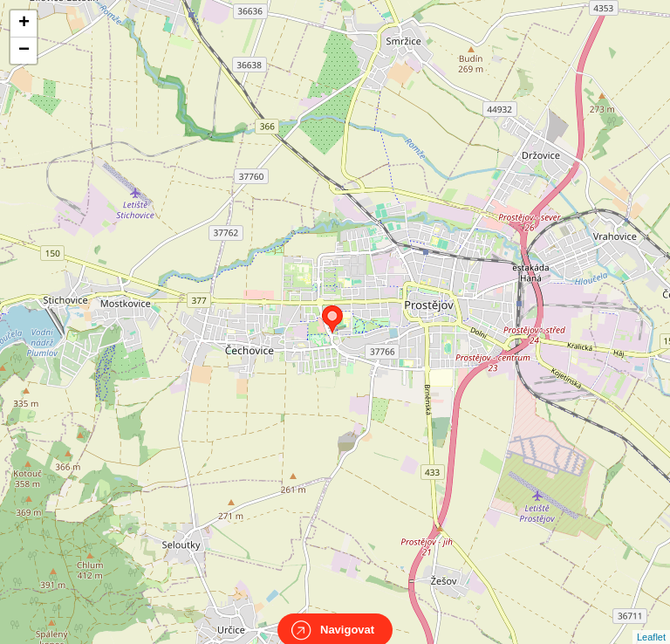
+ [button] (24, 24)
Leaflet (651, 621)
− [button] (24, 51)
